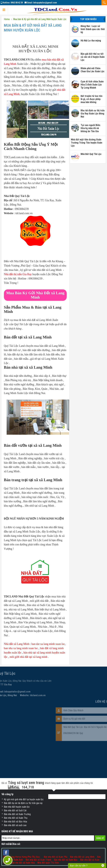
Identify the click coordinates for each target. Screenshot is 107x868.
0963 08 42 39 (17, 3)
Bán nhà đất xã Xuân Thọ (16, 818)
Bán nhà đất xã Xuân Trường (17, 814)
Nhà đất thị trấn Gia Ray (18, 274)
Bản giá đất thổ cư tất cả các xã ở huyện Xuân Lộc (93, 57)
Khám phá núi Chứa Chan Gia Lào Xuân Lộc (93, 70)
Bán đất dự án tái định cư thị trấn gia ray (23, 803)
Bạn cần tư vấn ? (79, 865)
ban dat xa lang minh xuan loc (48, 644)
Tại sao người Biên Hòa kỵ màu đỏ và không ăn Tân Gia (90, 128)
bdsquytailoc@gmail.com (45, 3)
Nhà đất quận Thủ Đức (48, 863)
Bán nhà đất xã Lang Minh (82, 857)
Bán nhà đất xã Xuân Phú (56, 857)
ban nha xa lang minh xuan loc (21, 648)
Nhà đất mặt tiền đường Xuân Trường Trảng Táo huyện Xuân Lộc (87, 143)
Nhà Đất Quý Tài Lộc (91, 154)
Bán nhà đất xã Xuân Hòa (23, 863)
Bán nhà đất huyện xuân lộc (17, 807)
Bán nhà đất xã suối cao (15, 825)
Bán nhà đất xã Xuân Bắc (66, 860)
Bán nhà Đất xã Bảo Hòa (15, 822)
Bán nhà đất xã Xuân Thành (38, 860)
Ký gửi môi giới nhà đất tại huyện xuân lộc (24, 799)
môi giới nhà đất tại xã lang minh (29, 657)
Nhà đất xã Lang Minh (17, 644)
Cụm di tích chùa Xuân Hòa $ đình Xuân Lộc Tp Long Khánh (92, 85)
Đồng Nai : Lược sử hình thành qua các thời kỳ (93, 29)
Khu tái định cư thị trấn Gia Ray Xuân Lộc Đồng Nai (93, 114)
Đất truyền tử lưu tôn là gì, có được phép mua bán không (92, 99)
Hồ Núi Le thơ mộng (91, 41)
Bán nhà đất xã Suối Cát (15, 810)
